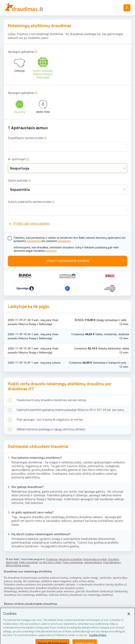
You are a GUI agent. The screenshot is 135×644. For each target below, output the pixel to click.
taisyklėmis (64, 241)
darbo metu (43, 105)
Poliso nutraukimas (73, 562)
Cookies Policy (98, 641)
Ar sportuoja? (17, 159)
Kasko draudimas (29, 562)
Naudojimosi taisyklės (71, 559)
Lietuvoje (19, 64)
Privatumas (52, 559)
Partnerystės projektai (95, 559)
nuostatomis (34, 241)
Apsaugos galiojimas (21, 52)
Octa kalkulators (112, 562)
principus (51, 251)
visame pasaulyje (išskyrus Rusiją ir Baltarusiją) (43, 67)
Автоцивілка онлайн (18, 566)
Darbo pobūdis (18, 181)
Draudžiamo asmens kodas (26, 138)
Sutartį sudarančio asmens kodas (30, 202)
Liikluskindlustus (93, 562)
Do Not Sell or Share (50, 562)
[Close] (129, 620)
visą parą (19, 105)
